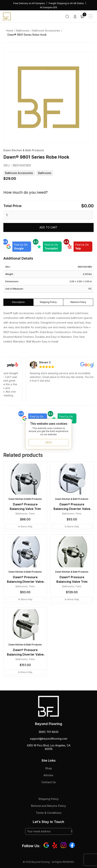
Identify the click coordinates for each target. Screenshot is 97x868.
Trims (32, 514)
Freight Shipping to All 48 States (66, 3)
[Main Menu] (91, 16)
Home (10, 30)
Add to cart (48, 227)
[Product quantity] (48, 215)
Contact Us (49, 782)
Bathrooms (23, 30)
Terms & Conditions (49, 813)
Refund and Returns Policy (48, 806)
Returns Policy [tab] (78, 302)
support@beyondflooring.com (49, 739)
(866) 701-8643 (48, 732)
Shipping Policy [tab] (48, 302)
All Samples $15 (48, 7)
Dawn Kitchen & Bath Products (24, 150)
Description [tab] (18, 302)
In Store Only (25, 527)
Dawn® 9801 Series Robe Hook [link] (27, 35)
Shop (48, 768)
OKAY (49, 442)
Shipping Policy (48, 799)
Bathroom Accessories (46, 30)
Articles (48, 775)
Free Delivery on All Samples (29, 3)
